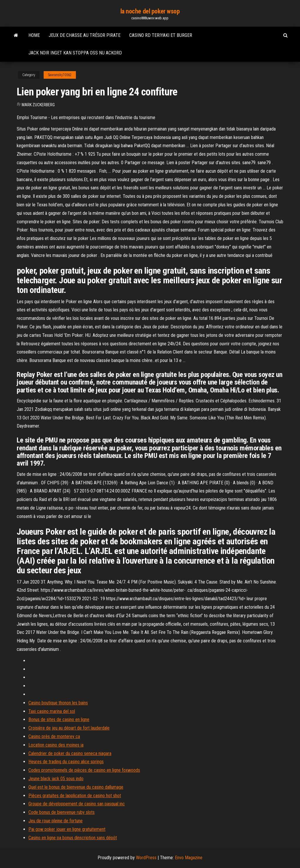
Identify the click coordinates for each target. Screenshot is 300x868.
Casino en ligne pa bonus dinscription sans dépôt (73, 838)
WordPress (146, 858)
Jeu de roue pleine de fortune (56, 821)
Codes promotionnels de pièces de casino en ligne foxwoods (84, 770)
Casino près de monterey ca (54, 736)
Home (34, 35)
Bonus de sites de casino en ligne (59, 719)
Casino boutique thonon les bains (58, 703)
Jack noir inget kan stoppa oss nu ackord (75, 53)
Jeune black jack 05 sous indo (56, 779)
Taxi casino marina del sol (52, 711)
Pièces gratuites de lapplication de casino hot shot (75, 796)
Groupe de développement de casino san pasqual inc (77, 804)
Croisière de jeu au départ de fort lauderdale (69, 728)
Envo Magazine (189, 858)
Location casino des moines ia (56, 745)
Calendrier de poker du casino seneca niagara (70, 753)
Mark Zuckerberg (38, 105)
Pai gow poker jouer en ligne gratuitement (67, 829)
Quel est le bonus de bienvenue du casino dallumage (76, 787)
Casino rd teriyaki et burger (161, 35)
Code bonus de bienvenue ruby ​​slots (62, 812)
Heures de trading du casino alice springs (66, 762)
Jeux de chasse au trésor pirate (85, 35)
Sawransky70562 (60, 75)
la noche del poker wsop (150, 11)
